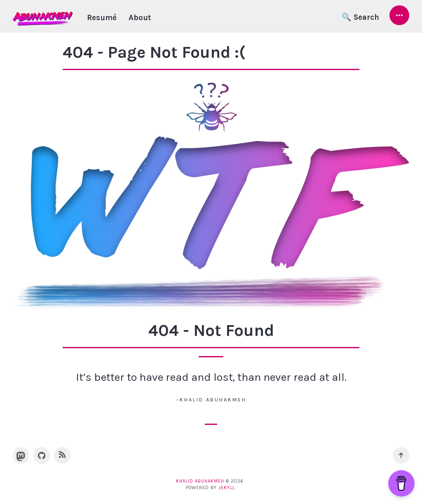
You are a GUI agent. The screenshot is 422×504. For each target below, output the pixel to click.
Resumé (102, 18)
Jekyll (227, 488)
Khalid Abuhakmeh (200, 481)
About (140, 18)
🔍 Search (360, 17)
